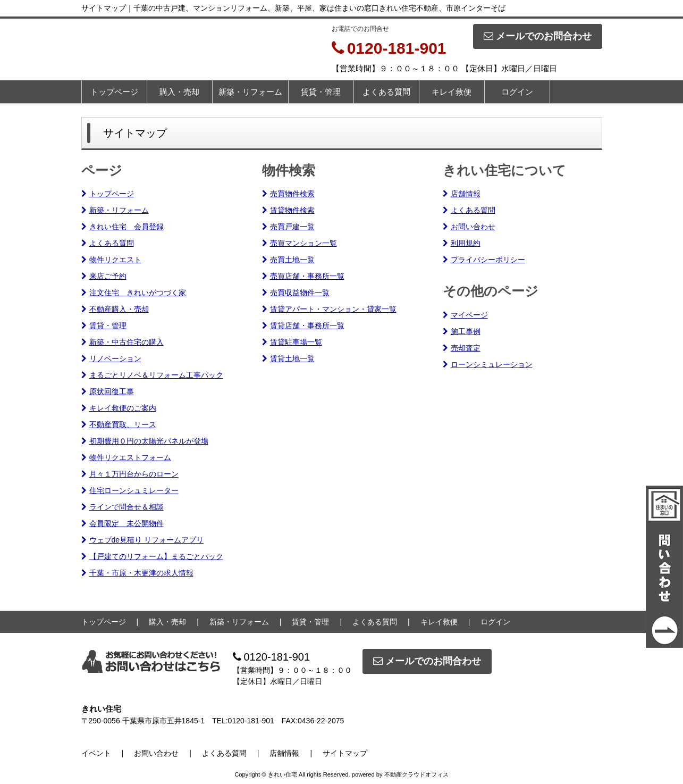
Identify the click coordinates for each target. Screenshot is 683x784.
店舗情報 (462, 194)
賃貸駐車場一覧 (292, 342)
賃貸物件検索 (288, 210)
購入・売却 (179, 92)
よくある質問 (386, 92)
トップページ (114, 92)
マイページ (465, 315)
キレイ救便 (452, 92)
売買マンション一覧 (300, 243)
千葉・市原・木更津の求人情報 (137, 573)
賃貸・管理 (321, 92)
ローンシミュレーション (488, 364)
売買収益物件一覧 (296, 293)
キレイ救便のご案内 (119, 408)
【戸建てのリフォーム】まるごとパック (152, 556)
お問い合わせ (469, 227)
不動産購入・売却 (115, 309)
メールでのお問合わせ (538, 36)
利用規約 (462, 243)
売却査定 (462, 348)
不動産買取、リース (119, 424)
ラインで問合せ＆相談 (123, 507)
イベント (96, 753)
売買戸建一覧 (288, 227)
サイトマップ (345, 753)
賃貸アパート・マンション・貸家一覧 (329, 309)
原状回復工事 (108, 391)
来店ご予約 (104, 276)
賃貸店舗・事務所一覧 (303, 326)
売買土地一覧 (288, 260)
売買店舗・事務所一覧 (303, 276)
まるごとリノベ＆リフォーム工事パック (152, 375)
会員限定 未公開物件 (123, 523)
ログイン (517, 92)
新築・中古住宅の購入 (123, 342)
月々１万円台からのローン (130, 474)
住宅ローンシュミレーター (130, 490)
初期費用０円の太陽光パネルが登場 (145, 441)
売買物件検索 (288, 194)
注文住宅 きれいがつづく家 (134, 293)
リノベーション (111, 358)
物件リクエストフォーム (126, 457)
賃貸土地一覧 (288, 358)
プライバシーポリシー (484, 260)
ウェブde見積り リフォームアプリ (142, 540)
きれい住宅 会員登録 (123, 227)
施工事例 (462, 331)
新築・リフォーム (250, 92)
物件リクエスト (111, 260)
